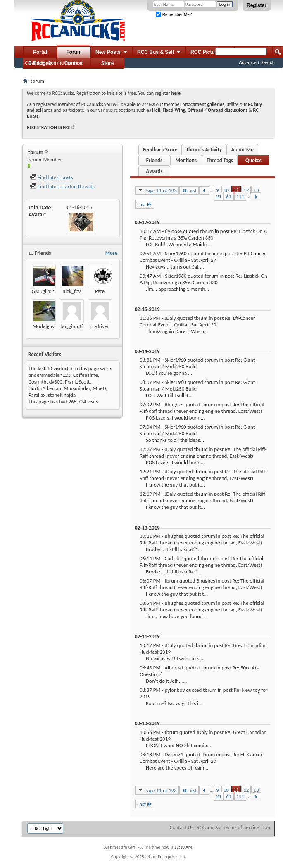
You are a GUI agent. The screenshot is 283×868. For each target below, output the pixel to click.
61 (229, 196)
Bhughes (174, 404)
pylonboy (175, 690)
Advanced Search (257, 62)
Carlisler (173, 558)
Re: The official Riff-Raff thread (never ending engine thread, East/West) (202, 408)
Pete (100, 291)
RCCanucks (208, 827)
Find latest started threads (62, 186)
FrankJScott (77, 382)
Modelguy (44, 326)
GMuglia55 (44, 291)
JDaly (170, 318)
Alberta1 (174, 668)
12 (246, 190)
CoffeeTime (86, 375)
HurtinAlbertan (45, 388)
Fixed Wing (174, 110)
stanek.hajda (62, 395)
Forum (74, 52)
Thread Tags (220, 160)
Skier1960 (176, 253)
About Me (243, 150)
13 (256, 190)
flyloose (173, 231)
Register (257, 5)
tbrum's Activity (204, 150)
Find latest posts (51, 177)
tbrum (207, 231)
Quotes (253, 160)
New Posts (112, 53)
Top (266, 827)
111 (240, 196)
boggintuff (72, 326)
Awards (154, 171)
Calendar (34, 63)
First (189, 191)
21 (219, 196)
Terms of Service (241, 827)
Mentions (186, 160)
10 (226, 190)
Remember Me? (174, 15)
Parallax (37, 395)
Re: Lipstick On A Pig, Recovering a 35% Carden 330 (203, 234)
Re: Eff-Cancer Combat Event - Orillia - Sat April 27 (203, 257)
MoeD (99, 388)
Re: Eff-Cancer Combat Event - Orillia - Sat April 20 (197, 321)
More (111, 253)
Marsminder (77, 388)
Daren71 (174, 754)
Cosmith (37, 382)
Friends (154, 160)
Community (59, 63)
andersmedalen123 (50, 375)
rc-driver (100, 326)
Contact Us (182, 827)
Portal (40, 52)
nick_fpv (71, 291)
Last (145, 204)
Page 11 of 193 (157, 190)
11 (236, 190)
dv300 (56, 382)
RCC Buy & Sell (159, 53)
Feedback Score (160, 150)
